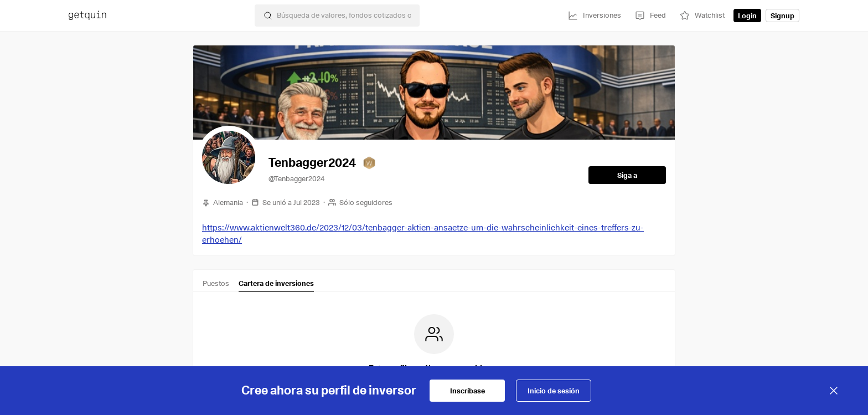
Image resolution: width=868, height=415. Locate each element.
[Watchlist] (702, 16)
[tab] (216, 285)
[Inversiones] (594, 16)
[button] (229, 157)
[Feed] (650, 16)
